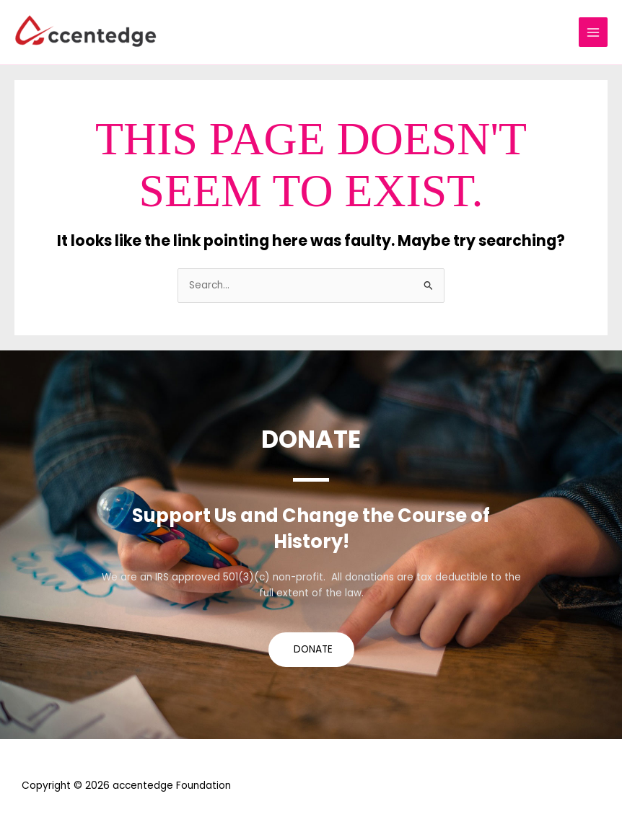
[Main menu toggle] (593, 32)
